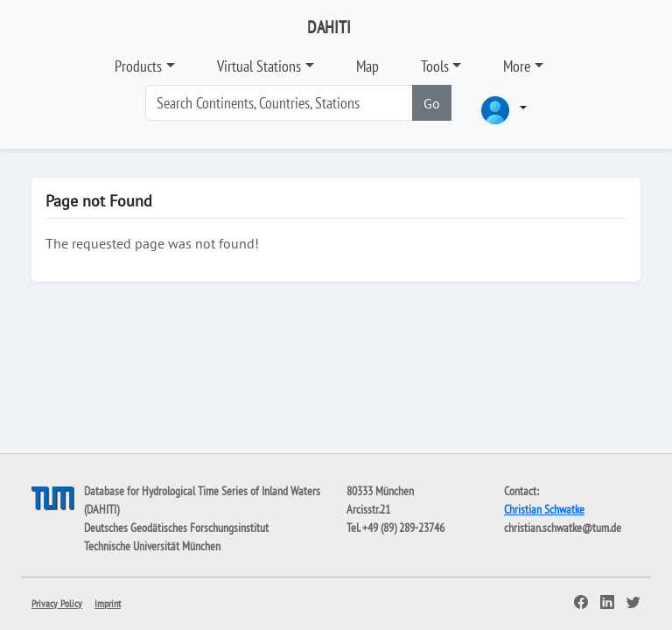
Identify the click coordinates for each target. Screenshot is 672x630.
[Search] (279, 103)
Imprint (108, 603)
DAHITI (329, 27)
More (517, 66)
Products (138, 66)
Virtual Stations (259, 66)
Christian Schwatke (544, 509)
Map (367, 66)
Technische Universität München (152, 546)
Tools (435, 66)
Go (432, 103)
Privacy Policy (57, 603)
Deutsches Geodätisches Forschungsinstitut (176, 528)
